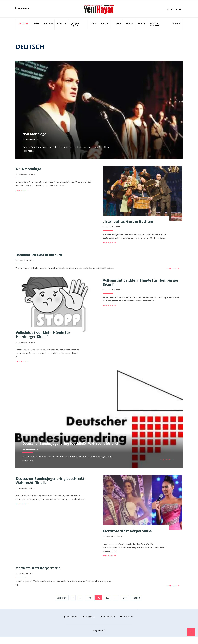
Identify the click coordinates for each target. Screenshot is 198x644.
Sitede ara (22, 10)
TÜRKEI (35, 26)
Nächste (136, 605)
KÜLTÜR (105, 26)
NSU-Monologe (36, 135)
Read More (167, 152)
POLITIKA (62, 26)
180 (108, 605)
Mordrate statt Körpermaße (127, 537)
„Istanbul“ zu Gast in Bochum (128, 224)
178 (89, 605)
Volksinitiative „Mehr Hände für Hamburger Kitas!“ (43, 341)
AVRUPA (130, 26)
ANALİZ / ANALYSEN (155, 27)
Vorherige (62, 605)
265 (125, 605)
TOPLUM (117, 26)
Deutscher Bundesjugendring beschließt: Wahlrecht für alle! (74, 449)
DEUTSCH (23, 26)
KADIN (94, 26)
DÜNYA (142, 26)
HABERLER (48, 26)
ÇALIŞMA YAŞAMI (75, 27)
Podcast (176, 26)
